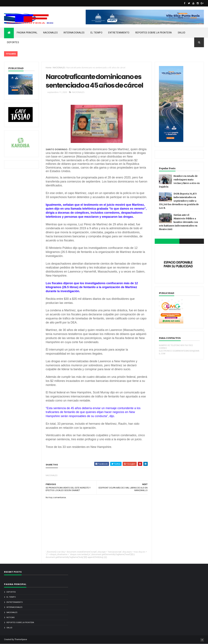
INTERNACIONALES (74, 33)
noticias (11, 617)
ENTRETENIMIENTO (119, 33)
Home (49, 68)
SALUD (182, 33)
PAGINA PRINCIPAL (27, 33)
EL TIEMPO (97, 33)
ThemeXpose (21, 639)
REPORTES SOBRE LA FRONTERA (154, 33)
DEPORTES (13, 42)
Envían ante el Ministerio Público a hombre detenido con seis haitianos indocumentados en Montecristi (178, 222)
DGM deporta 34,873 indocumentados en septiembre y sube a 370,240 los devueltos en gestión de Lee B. (179, 201)
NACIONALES (50, 33)
